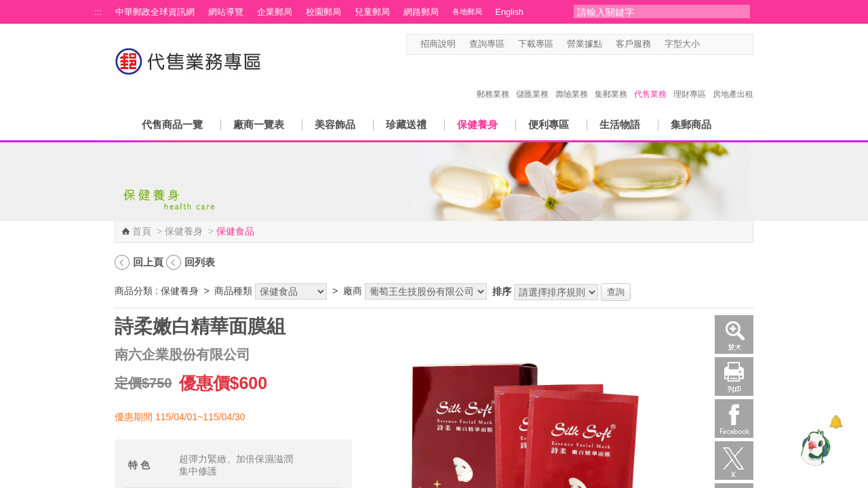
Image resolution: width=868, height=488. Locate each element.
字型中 (721, 44)
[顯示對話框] (836, 422)
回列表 (200, 262)
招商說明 (438, 44)
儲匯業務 (532, 80)
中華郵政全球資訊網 (155, 12)
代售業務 (650, 80)
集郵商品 (691, 124)
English (510, 12)
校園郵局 (323, 12)
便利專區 (549, 124)
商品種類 (233, 291)
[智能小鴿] (814, 447)
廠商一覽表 (259, 124)
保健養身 (477, 124)
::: (98, 12)
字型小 (708, 44)
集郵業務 (611, 80)
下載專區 (536, 44)
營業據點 (585, 44)
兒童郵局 (372, 12)
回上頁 (148, 262)
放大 (734, 334)
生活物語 (620, 124)
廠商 (353, 291)
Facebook (734, 419)
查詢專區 (487, 44)
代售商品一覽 (172, 124)
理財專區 (690, 80)
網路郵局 (421, 12)
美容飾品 (335, 124)
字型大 (734, 44)
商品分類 (134, 291)
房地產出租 (733, 80)
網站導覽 (226, 12)
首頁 (142, 231)
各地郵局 (467, 12)
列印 (734, 377)
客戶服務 (633, 44)
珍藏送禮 (406, 124)
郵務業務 (493, 80)
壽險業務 (572, 80)
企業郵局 (275, 12)
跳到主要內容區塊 (7, 7)
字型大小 (682, 44)
